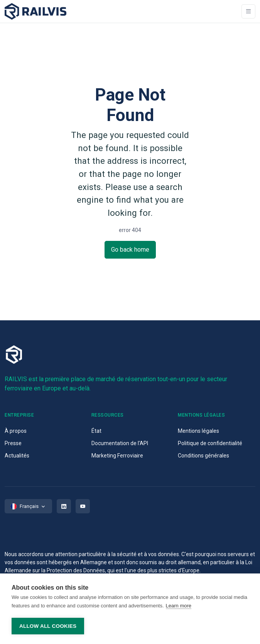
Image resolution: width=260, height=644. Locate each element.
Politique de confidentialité (210, 443)
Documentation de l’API (120, 443)
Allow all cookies (48, 626)
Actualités (17, 456)
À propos (16, 431)
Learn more (179, 606)
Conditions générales (203, 456)
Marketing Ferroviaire (117, 456)
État (96, 431)
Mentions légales (198, 431)
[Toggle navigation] (248, 11)
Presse (13, 443)
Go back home (130, 250)
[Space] (35, 11)
